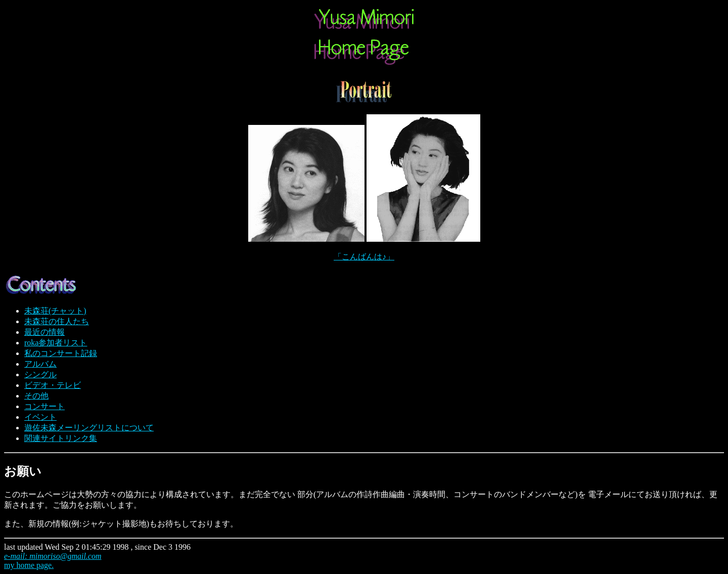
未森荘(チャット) (55, 311)
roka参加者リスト (56, 343)
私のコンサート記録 (61, 353)
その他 (36, 396)
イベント (40, 417)
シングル (40, 374)
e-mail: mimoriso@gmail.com (53, 556)
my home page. (29, 565)
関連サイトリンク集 (61, 438)
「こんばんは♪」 (364, 257)
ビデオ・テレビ (53, 385)
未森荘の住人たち (57, 321)
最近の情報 (44, 332)
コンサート (44, 406)
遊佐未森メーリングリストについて (89, 428)
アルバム (40, 364)
